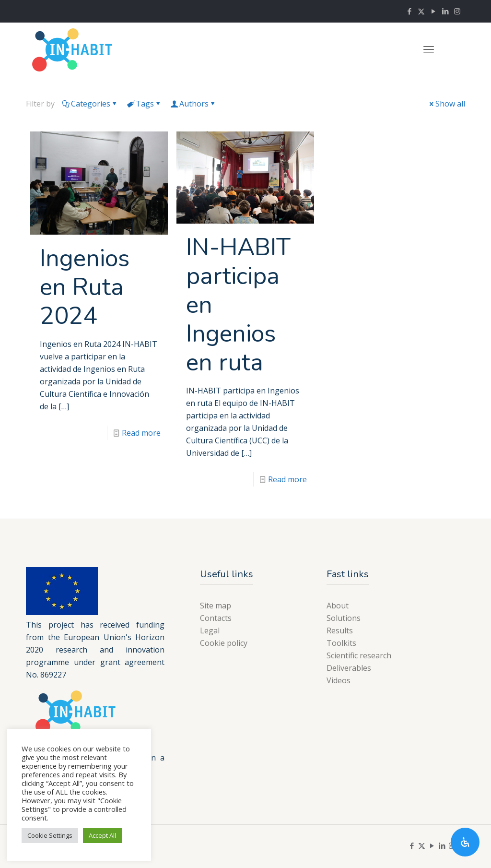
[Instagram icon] (457, 11)
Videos (339, 680)
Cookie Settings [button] (50, 835)
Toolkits (341, 643)
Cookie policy (224, 643)
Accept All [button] (102, 835)
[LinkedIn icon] (445, 11)
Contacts (216, 618)
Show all (446, 104)
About (338, 606)
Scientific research (359, 655)
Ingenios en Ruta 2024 (85, 287)
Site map (216, 606)
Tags (144, 104)
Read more (141, 433)
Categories (90, 104)
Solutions (344, 618)
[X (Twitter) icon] (421, 11)
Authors (193, 104)
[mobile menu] (429, 49)
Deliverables (349, 668)
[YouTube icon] (433, 11)
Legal (210, 630)
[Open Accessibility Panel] (465, 842)
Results (340, 630)
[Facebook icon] (409, 11)
